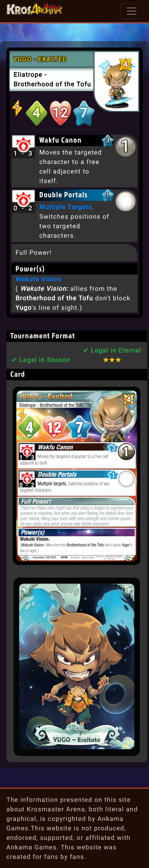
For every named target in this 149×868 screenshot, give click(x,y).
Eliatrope (28, 75)
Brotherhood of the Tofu (52, 84)
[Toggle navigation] (132, 11)
